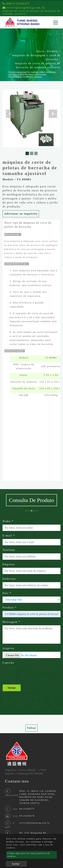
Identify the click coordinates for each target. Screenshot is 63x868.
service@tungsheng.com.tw (35, 823)
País (7, 593)
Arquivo (8, 648)
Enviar (12, 688)
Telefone (9, 550)
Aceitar (16, 864)
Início (40, 51)
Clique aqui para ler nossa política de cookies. (29, 855)
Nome (8, 521)
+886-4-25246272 (16, 4)
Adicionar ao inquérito (21, 214)
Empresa (9, 564)
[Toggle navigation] (56, 22)
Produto (52, 51)
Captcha (8, 663)
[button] (10, 114)
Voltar (32, 728)
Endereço (9, 579)
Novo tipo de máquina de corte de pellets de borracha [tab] (28, 225)
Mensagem (11, 622)
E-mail (9, 536)
